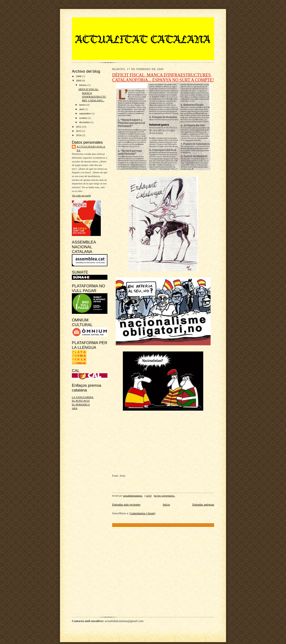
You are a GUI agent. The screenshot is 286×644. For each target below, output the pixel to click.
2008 (79, 76)
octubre (83, 118)
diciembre (85, 122)
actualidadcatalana (91, 149)
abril (82, 109)
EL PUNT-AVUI (81, 401)
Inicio (166, 504)
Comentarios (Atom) (143, 513)
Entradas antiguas (203, 504)
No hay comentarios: (165, 496)
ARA (75, 408)
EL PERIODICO (81, 404)
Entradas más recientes (126, 504)
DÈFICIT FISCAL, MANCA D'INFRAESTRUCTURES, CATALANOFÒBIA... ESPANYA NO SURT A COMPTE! (163, 78)
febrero (83, 85)
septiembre (85, 113)
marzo (83, 105)
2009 (79, 80)
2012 (79, 127)
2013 (79, 131)
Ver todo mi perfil (81, 195)
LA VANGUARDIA (83, 397)
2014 (79, 135)
